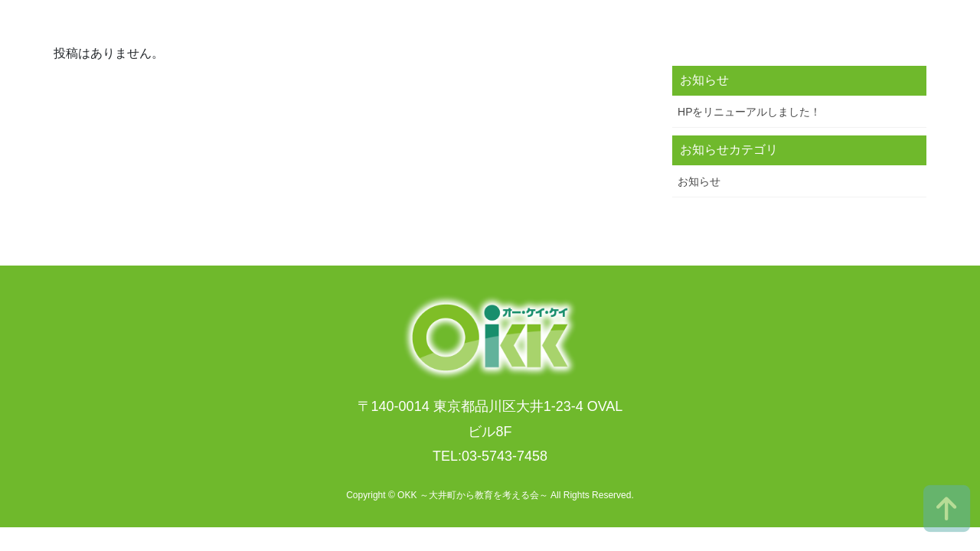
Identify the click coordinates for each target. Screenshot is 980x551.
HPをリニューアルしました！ (749, 112)
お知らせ (699, 181)
